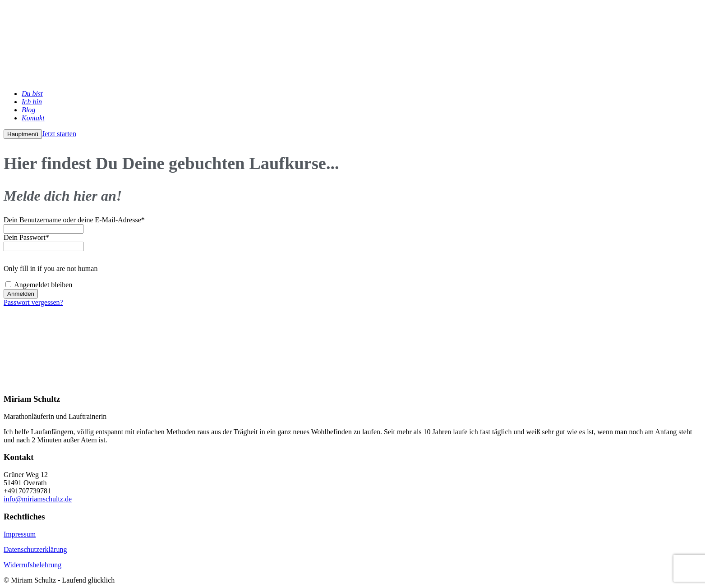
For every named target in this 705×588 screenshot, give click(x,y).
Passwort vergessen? (33, 302)
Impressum (20, 534)
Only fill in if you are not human (51, 269)
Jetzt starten (59, 134)
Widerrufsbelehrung (32, 565)
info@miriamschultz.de (38, 499)
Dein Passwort (26, 237)
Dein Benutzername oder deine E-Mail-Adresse (74, 220)
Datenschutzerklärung (35, 549)
